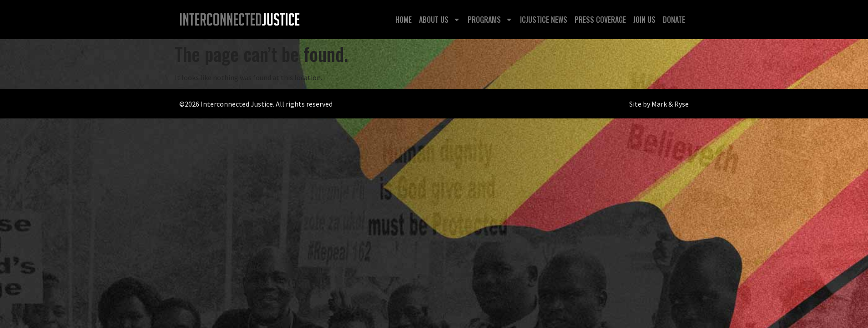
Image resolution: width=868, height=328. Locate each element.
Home (404, 20)
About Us (440, 20)
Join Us (644, 20)
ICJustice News (544, 20)
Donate (674, 20)
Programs (490, 20)
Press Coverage (600, 20)
